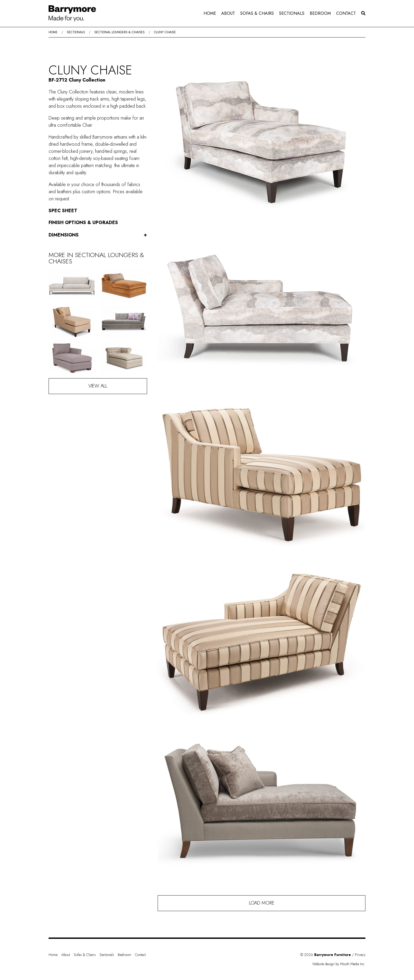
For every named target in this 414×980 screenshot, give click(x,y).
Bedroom (320, 13)
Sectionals (292, 13)
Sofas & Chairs (257, 13)
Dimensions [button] (98, 235)
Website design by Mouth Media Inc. (339, 964)
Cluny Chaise (165, 32)
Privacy (360, 955)
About (228, 13)
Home (210, 13)
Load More (262, 903)
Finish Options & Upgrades (83, 222)
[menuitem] (210, 13)
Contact (346, 13)
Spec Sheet (63, 211)
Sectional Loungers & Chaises (119, 32)
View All (98, 386)
